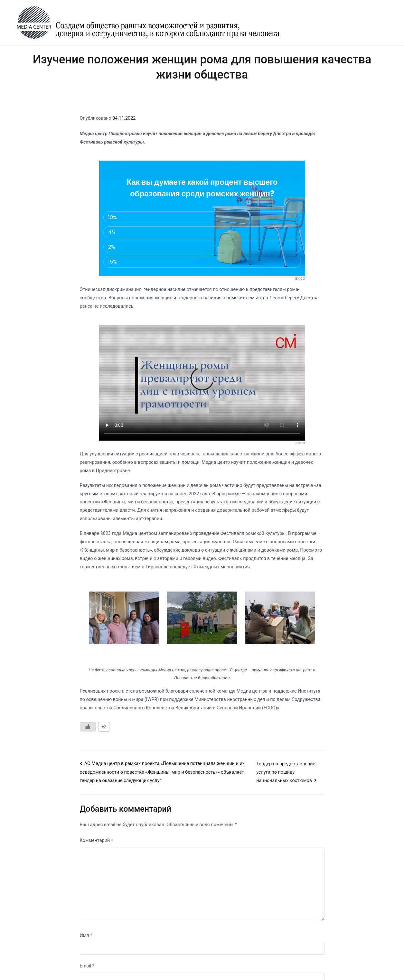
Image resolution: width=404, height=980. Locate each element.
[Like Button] (88, 727)
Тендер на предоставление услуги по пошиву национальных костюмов (286, 772)
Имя (86, 935)
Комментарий (97, 840)
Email (87, 966)
